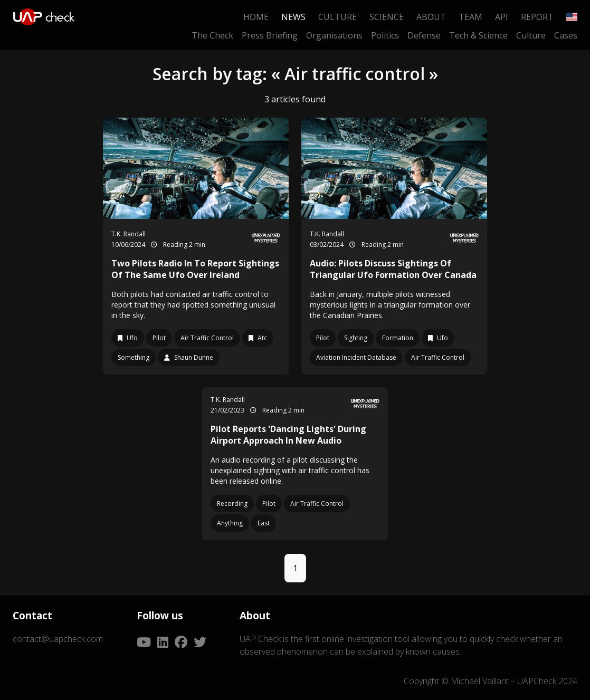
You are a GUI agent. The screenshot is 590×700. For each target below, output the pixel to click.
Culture (337, 17)
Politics (385, 35)
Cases (566, 35)
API (502, 17)
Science (387, 17)
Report (537, 17)
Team (470, 17)
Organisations (334, 35)
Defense (424, 35)
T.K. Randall (129, 234)
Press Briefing (270, 35)
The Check (212, 35)
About (431, 17)
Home (256, 17)
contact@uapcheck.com (58, 639)
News (293, 17)
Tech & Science (478, 35)
